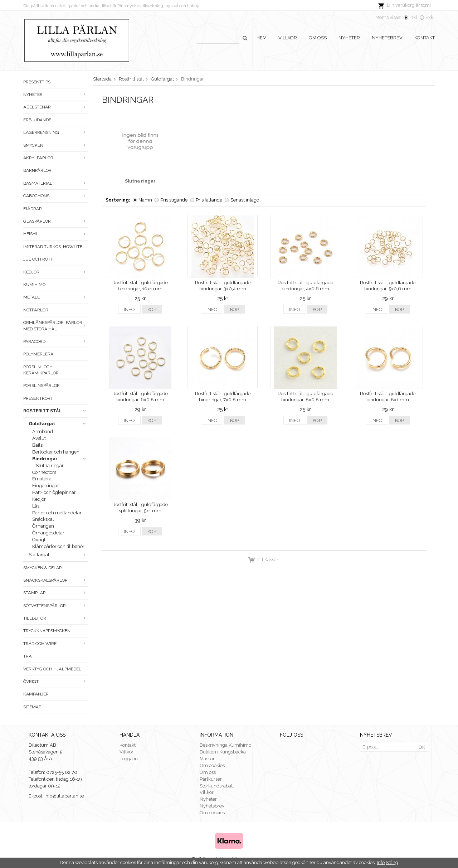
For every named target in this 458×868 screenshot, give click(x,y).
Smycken (55, 145)
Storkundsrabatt (217, 786)
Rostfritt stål (55, 411)
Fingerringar (46, 486)
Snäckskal (43, 519)
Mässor (207, 759)
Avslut (39, 438)
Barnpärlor (37, 170)
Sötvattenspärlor (55, 606)
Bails (37, 445)
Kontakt (425, 38)
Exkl (430, 17)
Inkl (413, 17)
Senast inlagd (245, 200)
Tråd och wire (55, 644)
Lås (36, 506)
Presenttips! (37, 82)
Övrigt (39, 540)
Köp (152, 309)
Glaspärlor (55, 221)
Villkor (288, 38)
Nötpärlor (36, 310)
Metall (55, 297)
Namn (145, 200)
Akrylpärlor (55, 158)
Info (129, 309)
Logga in (129, 759)
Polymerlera (38, 354)
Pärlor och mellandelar (57, 513)
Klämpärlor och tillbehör (58, 546)
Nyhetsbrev (387, 38)
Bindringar (60, 459)
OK (422, 747)
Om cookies (212, 765)
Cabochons (55, 196)
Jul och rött (38, 259)
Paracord (55, 341)
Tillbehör (55, 618)
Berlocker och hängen (56, 452)
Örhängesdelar (48, 533)
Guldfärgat (58, 424)
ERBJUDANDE (37, 120)
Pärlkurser (211, 779)
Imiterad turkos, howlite (53, 247)
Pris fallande (209, 200)
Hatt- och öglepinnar (54, 492)
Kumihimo (34, 285)
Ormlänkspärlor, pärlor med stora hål (55, 326)
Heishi (55, 234)
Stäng (392, 862)
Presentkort (38, 398)
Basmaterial (55, 183)
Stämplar (55, 593)
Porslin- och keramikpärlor (41, 370)
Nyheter (349, 38)
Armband (43, 431)
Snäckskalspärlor (55, 580)
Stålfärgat (58, 555)
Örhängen (43, 526)
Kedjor (55, 272)
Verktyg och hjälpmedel (52, 669)
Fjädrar (33, 209)
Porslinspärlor (42, 385)
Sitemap (32, 707)
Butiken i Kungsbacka (223, 752)
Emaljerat (43, 479)
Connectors (44, 472)
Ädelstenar (55, 107)
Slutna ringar (50, 465)
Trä (28, 656)
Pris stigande (174, 200)
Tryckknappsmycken (47, 631)
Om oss (318, 38)
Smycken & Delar (43, 568)
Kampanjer (36, 694)
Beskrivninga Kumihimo (225, 745)
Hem (262, 38)
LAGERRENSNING (55, 132)
